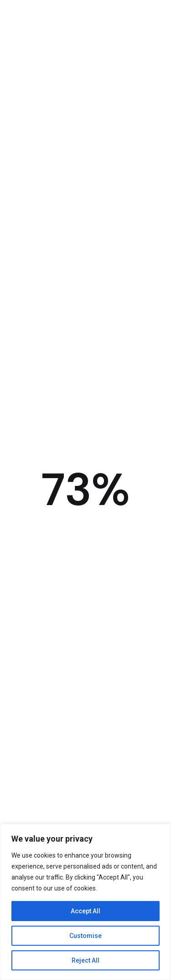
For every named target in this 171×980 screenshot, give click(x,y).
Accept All (85, 911)
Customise (85, 936)
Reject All (85, 960)
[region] (85, 902)
